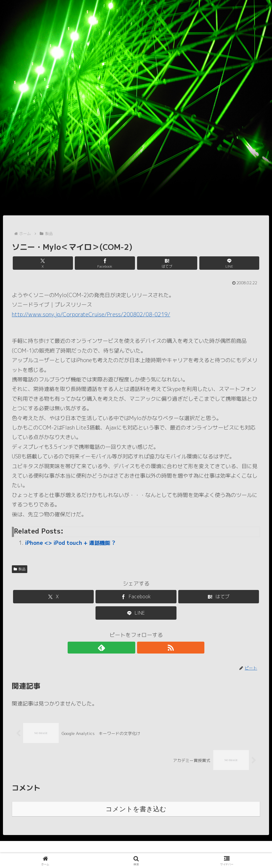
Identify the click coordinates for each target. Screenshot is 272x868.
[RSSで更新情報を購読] (143, 648)
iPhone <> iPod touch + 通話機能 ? (70, 543)
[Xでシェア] (74, 263)
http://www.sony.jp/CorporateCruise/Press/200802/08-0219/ (91, 314)
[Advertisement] (136, 171)
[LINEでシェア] (198, 263)
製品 (20, 569)
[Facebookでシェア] (115, 263)
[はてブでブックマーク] (157, 263)
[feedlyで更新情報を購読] (129, 648)
